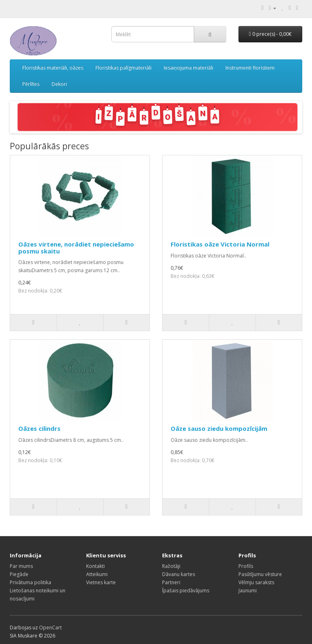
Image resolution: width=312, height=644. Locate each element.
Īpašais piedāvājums (186, 591)
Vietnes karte (101, 582)
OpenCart (50, 628)
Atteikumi (97, 574)
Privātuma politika (30, 582)
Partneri (171, 582)
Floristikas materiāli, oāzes (53, 68)
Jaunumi (248, 591)
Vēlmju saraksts (256, 582)
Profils (246, 566)
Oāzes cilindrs (39, 428)
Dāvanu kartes (179, 574)
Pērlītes (31, 84)
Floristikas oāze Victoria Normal (220, 244)
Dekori (59, 84)
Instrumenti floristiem (250, 68)
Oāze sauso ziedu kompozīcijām (219, 428)
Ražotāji (171, 566)
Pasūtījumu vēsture (260, 574)
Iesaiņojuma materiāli (188, 68)
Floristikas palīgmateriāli (123, 68)
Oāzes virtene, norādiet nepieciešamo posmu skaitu (76, 248)
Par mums (21, 566)
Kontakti (95, 566)
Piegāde (19, 574)
